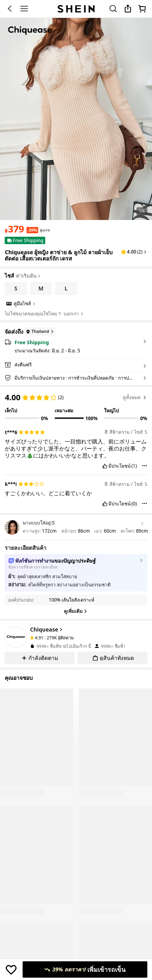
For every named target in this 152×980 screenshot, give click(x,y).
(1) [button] (134, 466)
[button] (134, 252)
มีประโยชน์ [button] (119, 466)
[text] (14, 229)
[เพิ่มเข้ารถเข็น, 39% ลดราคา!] (85, 969)
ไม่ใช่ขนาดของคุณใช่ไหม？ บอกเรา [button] (44, 314)
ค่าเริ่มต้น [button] (29, 276)
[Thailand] (39, 332)
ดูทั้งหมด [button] (135, 397)
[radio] (16, 288)
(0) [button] (134, 504)
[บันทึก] (11, 969)
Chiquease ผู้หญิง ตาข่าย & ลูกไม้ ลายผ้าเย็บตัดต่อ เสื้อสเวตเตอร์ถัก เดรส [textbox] (58, 255)
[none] (16, 637)
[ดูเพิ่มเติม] (76, 611)
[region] (76, 404)
